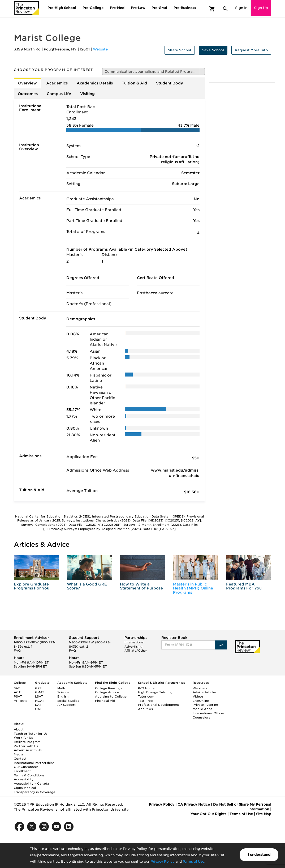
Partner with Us (26, 746)
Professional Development (159, 705)
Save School (213, 50)
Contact (20, 759)
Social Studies (68, 701)
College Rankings (109, 688)
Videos (198, 696)
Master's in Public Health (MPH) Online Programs (193, 588)
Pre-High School (62, 8)
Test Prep (145, 701)
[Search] (225, 9)
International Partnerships (34, 763)
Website (100, 49)
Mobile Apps (202, 709)
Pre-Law (138, 8)
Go (221, 645)
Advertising (133, 647)
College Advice (107, 692)
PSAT (18, 696)
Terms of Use (193, 861)
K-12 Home (146, 688)
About (19, 729)
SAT (17, 688)
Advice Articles (205, 692)
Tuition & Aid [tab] (134, 83)
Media (18, 754)
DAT (38, 705)
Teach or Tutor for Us (31, 734)
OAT (38, 709)
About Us (145, 709)
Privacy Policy (162, 861)
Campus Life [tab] (59, 94)
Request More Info (251, 50)
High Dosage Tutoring (155, 692)
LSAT (39, 696)
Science (63, 692)
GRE (38, 688)
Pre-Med (117, 8)
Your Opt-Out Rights (208, 814)
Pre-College (93, 8)
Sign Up (261, 8)
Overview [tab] (27, 83)
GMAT (40, 692)
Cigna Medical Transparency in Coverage (34, 790)
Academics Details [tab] (95, 83)
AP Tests (21, 701)
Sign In (241, 8)
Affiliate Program (27, 742)
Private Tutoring (205, 705)
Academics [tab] (57, 83)
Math (61, 688)
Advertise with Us (28, 750)
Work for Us (23, 738)
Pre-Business (185, 8)
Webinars (200, 688)
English (63, 696)
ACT (17, 692)
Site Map (264, 814)
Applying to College (111, 696)
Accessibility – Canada (31, 784)
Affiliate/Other (136, 651)
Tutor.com (146, 696)
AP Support (66, 705)
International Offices (209, 713)
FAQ (17, 651)
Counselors (201, 717)
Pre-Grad (159, 8)
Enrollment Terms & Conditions (29, 773)
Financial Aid (105, 701)
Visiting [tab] (87, 94)
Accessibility (24, 779)
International (134, 642)
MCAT (40, 701)
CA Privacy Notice (194, 804)
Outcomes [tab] (28, 94)
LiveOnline (201, 701)
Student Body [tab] (170, 83)
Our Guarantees (26, 767)
